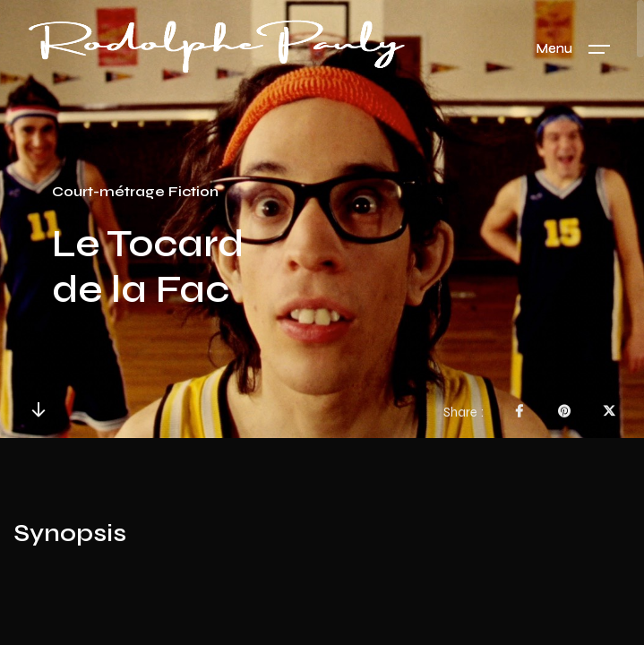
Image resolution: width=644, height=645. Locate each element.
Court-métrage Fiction (135, 191)
